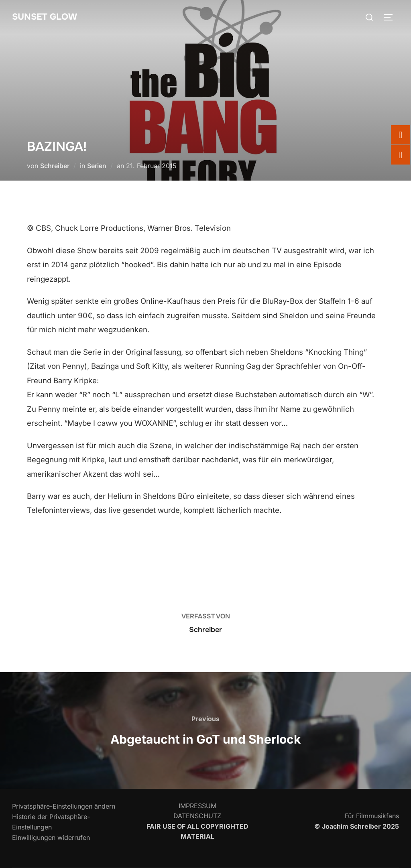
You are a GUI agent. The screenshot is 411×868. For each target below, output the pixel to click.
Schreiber (55, 166)
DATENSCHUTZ (197, 816)
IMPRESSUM (197, 806)
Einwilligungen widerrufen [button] (51, 838)
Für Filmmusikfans (372, 816)
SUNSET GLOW (45, 17)
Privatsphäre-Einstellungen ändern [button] (64, 806)
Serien (97, 166)
